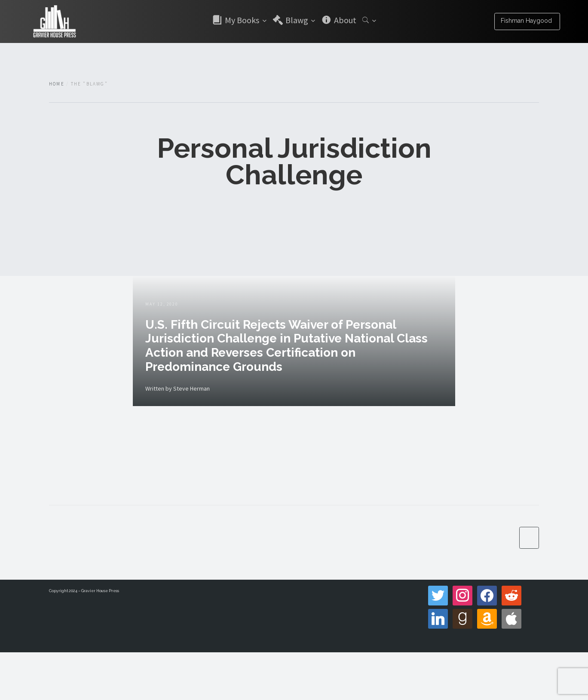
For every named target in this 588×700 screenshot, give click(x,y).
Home (57, 84)
